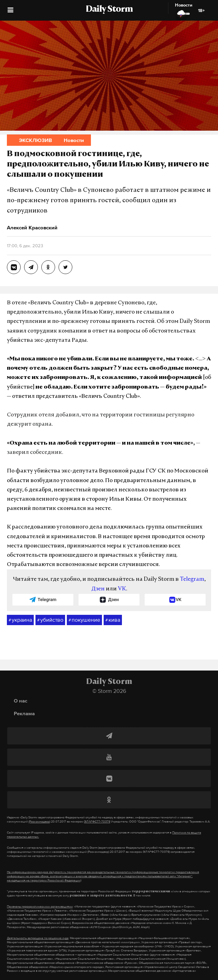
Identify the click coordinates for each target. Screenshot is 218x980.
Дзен (98, 589)
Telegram (192, 579)
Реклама (24, 713)
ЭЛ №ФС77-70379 (97, 821)
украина (20, 620)
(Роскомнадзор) (39, 821)
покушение (84, 620)
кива (113, 620)
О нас (20, 701)
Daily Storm (109, 10)
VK (122, 589)
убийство (50, 620)
